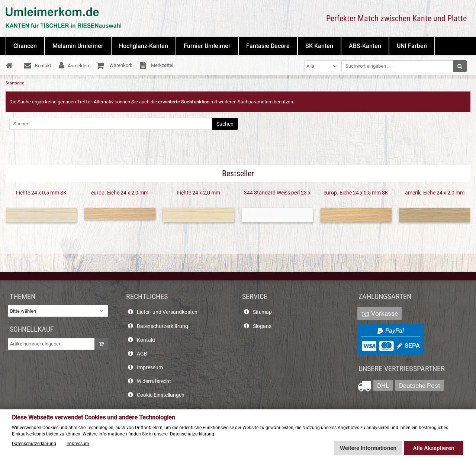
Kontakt (146, 340)
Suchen (225, 124)
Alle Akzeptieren (433, 448)
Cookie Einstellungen (161, 395)
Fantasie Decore (268, 46)
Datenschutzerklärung (163, 326)
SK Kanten (319, 46)
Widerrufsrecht (154, 381)
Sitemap (262, 312)
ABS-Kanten (365, 46)
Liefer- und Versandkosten (167, 312)
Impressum (150, 368)
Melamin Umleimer (78, 46)
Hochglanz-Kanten (144, 46)
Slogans (262, 326)
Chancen (25, 46)
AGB (142, 354)
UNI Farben (412, 46)
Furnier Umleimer (207, 46)
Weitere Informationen (368, 448)
